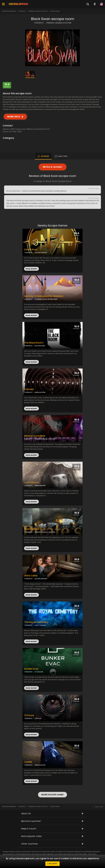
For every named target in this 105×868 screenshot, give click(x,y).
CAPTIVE (38, 718)
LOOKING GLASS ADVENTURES (46, 299)
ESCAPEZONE (40, 346)
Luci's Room (31, 483)
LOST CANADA (40, 625)
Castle (28, 762)
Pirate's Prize (32, 529)
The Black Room (34, 343)
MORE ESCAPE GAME (52, 795)
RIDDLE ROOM (40, 392)
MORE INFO (14, 117)
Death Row (31, 250)
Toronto (22, 11)
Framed (29, 389)
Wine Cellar (31, 576)
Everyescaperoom (9, 11)
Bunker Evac (32, 669)
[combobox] (95, 4)
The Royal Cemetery (36, 622)
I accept (52, 864)
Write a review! (53, 167)
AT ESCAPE (39, 672)
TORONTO (39, 23)
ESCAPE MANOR (41, 253)
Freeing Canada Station (38, 11)
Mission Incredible (35, 436)
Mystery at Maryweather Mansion (44, 296)
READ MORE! (31, 315)
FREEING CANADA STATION (59, 23)
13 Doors (29, 715)
